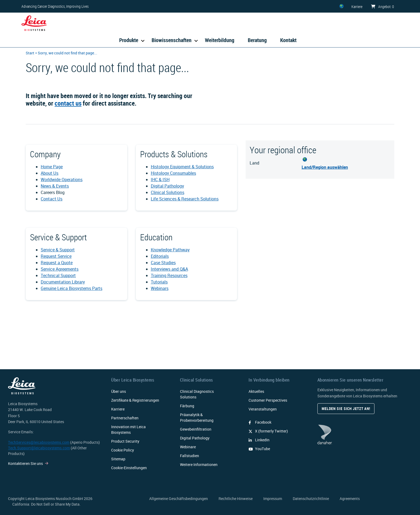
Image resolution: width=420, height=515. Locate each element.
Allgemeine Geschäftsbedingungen (179, 499)
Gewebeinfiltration (196, 429)
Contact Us (52, 199)
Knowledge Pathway (170, 250)
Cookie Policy (123, 450)
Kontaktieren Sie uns (25, 463)
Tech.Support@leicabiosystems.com (39, 448)
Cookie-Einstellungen (129, 468)
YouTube (259, 449)
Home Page (52, 167)
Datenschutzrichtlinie (311, 499)
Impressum (273, 499)
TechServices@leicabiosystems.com (39, 442)
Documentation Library (63, 282)
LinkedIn (259, 440)
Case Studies (163, 263)
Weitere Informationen (199, 464)
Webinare (188, 447)
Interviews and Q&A (169, 269)
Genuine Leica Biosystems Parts (72, 288)
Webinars (160, 288)
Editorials (160, 256)
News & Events (55, 186)
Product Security (125, 441)
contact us (68, 103)
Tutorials (159, 282)
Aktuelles (256, 391)
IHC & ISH (160, 180)
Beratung (257, 40)
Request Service (56, 256)
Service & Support (58, 250)
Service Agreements (60, 269)
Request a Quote (57, 263)
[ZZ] (342, 6)
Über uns (119, 391)
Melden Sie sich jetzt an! (346, 408)
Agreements (350, 499)
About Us (50, 173)
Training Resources (169, 275)
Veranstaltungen (263, 409)
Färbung (187, 406)
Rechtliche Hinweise (236, 499)
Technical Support (58, 275)
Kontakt (288, 40)
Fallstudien (190, 456)
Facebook (260, 422)
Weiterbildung (220, 40)
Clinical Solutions (168, 192)
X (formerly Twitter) (268, 431)
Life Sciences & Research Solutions (185, 199)
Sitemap (118, 459)
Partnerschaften (125, 418)
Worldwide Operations (62, 180)
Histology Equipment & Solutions (182, 167)
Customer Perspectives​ (268, 400)
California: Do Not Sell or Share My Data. (46, 504)
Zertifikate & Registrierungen (135, 400)
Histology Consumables (173, 173)
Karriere (118, 409)
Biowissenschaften (172, 40)
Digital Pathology (167, 186)
